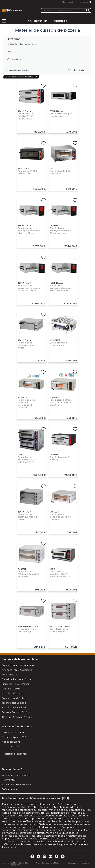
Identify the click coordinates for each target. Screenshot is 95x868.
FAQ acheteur (10, 789)
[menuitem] (4, 21)
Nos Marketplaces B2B (14, 737)
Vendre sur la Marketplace (16, 775)
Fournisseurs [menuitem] (38, 21)
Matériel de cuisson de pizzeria (20, 77)
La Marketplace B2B (13, 732)
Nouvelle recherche (19, 70)
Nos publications (11, 742)
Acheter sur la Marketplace (16, 784)
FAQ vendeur (9, 780)
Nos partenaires (11, 746)
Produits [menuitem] (60, 21)
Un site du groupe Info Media (47, 863)
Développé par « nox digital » (79, 863)
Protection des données (15, 754)
